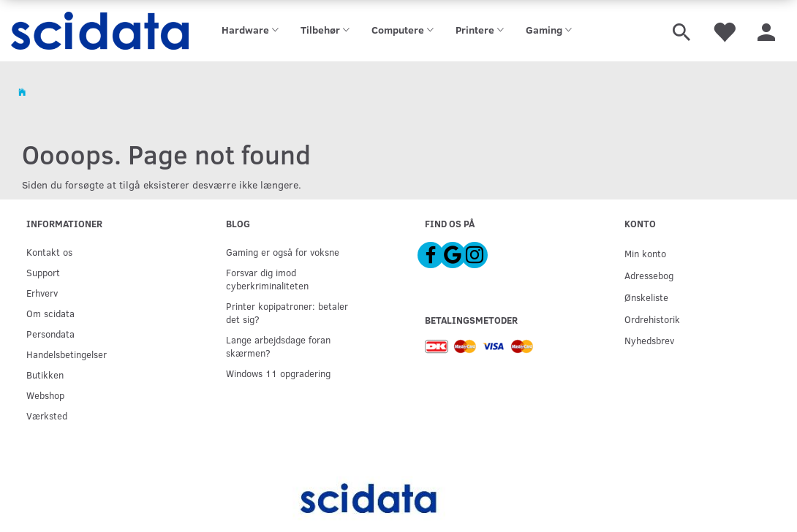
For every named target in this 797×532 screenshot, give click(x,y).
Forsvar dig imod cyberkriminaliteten (267, 279)
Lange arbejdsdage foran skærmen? (278, 346)
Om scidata (50, 313)
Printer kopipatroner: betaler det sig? (287, 312)
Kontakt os (49, 252)
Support (43, 272)
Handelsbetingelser (67, 354)
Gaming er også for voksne (283, 252)
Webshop (45, 395)
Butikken (45, 375)
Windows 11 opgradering (278, 373)
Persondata (50, 334)
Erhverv (42, 293)
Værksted (47, 415)
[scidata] (100, 31)
